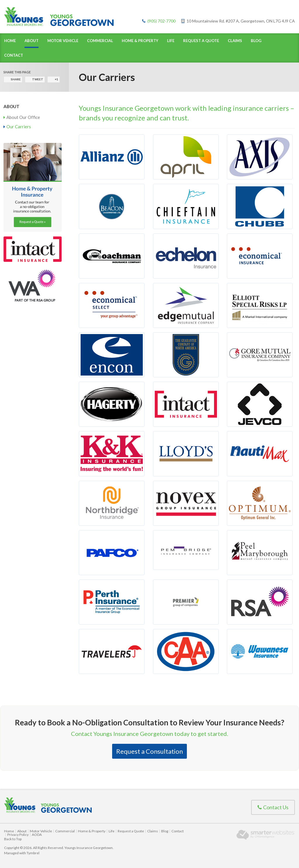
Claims (235, 41)
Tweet (38, 79)
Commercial (100, 41)
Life (171, 41)
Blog (256, 41)
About (32, 41)
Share (16, 79)
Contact (14, 55)
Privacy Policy (18, 835)
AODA (37, 835)
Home (10, 41)
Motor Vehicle (63, 41)
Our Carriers (19, 127)
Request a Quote (201, 41)
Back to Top (13, 839)
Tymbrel (33, 853)
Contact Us (273, 807)
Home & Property (140, 41)
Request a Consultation (149, 751)
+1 (56, 79)
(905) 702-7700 (161, 21)
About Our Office (23, 117)
